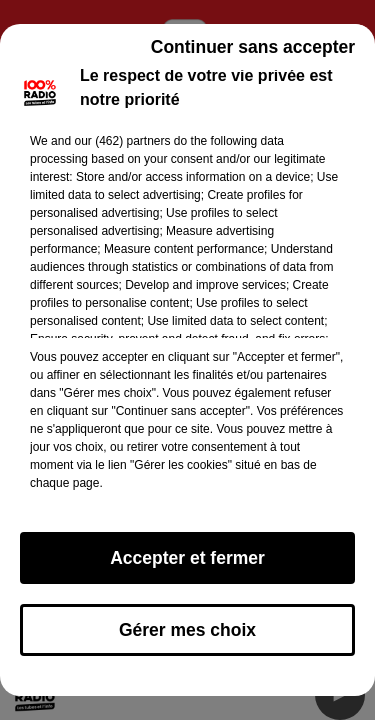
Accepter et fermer (187, 558)
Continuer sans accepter (253, 47)
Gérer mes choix (187, 630)
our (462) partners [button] (122, 141)
